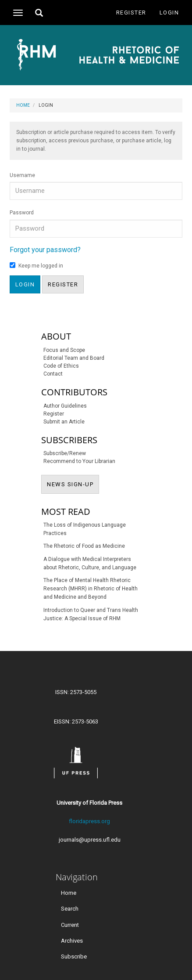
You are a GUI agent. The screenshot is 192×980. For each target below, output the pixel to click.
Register (131, 13)
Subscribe (74, 956)
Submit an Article (64, 422)
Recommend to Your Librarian (79, 461)
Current (70, 924)
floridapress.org (89, 821)
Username (22, 175)
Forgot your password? (45, 250)
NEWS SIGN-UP (73, 484)
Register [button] (63, 284)
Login (169, 13)
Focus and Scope (64, 350)
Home (23, 105)
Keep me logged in (36, 266)
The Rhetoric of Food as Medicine (84, 546)
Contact (53, 374)
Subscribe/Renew (65, 453)
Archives (72, 940)
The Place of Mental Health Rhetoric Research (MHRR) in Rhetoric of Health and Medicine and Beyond (91, 589)
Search (70, 909)
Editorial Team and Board (74, 358)
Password (22, 213)
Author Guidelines (65, 406)
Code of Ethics (61, 366)
